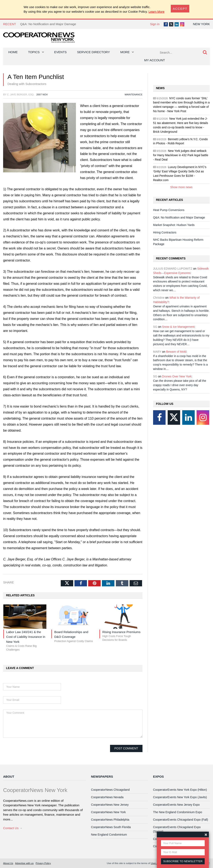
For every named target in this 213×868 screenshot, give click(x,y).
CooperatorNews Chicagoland (110, 790)
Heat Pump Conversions (169, 210)
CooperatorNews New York (108, 812)
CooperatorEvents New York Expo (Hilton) (180, 790)
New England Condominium (109, 835)
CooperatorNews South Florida (111, 827)
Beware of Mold (176, 352)
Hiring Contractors (165, 232)
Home (13, 52)
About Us (8, 863)
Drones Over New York (177, 376)
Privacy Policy (43, 863)
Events (61, 52)
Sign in (155, 24)
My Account (155, 60)
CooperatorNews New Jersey (110, 805)
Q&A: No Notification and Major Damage (48, 24)
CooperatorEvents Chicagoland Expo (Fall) (181, 820)
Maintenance (134, 94)
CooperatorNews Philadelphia (110, 820)
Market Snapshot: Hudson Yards (174, 225)
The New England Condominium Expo (178, 812)
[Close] (180, 9)
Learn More (157, 12)
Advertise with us (24, 863)
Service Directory (94, 52)
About (9, 777)
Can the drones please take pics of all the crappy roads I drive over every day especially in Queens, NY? (180, 385)
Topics (34, 52)
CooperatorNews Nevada (107, 797)
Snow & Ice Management (178, 327)
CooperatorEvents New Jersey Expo (176, 805)
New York (201, 24)
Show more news (181, 187)
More (125, 52)
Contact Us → (13, 828)
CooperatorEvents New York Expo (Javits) (180, 797)
